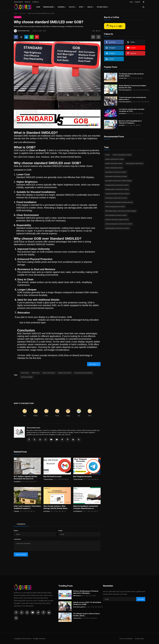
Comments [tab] (21, 524)
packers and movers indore (114, 163)
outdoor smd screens (65, 373)
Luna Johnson (123, 113)
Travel (107, 155)
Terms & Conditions (125, 639)
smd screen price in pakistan (83, 373)
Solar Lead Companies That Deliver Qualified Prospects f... (27, 507)
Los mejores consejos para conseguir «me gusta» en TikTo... (132, 110)
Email (60, 531)
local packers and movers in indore (116, 198)
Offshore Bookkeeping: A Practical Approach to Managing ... (86, 592)
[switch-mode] (144, 2)
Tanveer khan (123, 78)
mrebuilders (17, 482)
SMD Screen (36, 373)
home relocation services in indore (116, 215)
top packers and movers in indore (116, 172)
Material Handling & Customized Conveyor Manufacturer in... (86, 507)
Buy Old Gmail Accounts (53, 477)
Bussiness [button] (62, 7)
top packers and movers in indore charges (118, 181)
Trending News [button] (49, 7)
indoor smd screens (49, 373)
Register (138, 2)
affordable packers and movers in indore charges (121, 211)
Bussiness (23, 13)
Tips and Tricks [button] (103, 7)
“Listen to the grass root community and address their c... (132, 98)
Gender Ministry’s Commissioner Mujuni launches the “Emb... (132, 87)
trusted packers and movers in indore (117, 185)
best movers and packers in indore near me (119, 202)
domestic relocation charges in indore (117, 220)
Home (38, 7)
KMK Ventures (77, 596)
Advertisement (18, 2)
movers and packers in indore (122, 155)
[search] (143, 7)
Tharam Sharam (48, 479)
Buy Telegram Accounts (82, 477)
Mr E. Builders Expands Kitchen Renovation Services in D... (26, 478)
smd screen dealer (27, 377)
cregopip (16, 511)
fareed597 (122, 125)
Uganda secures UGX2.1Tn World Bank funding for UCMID (87, 603)
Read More (94, 364)
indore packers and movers (134, 163)
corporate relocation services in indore (117, 194)
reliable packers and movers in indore (117, 189)
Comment (17, 539)
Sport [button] (82, 7)
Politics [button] (72, 7)
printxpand (47, 511)
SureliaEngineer (78, 511)
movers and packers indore (114, 168)
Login (131, 2)
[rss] (16, 618)
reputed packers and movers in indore (117, 228)
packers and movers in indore (115, 159)
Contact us (36, 2)
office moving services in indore (115, 207)
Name (16, 531)
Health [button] (91, 7)
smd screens (25, 373)
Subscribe (141, 599)
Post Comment (21, 554)
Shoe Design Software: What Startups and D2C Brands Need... (56, 507)
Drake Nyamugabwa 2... (126, 90)
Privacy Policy (139, 639)
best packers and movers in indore (116, 176)
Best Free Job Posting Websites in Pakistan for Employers (130, 122)
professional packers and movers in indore (119, 224)
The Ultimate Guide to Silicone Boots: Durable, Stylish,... (131, 75)
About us (28, 2)
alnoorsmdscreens (33, 428)
